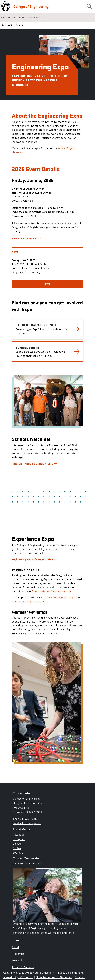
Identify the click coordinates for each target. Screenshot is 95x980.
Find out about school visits (33, 464)
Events (19, 25)
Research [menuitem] (23, 18)
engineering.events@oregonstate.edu (34, 559)
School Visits (28, 347)
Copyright (9, 973)
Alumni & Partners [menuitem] (35, 18)
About (15, 947)
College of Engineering (31, 7)
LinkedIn (18, 844)
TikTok (17, 848)
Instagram (19, 839)
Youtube (18, 853)
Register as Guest (25, 238)
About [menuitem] (4, 18)
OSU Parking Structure (30, 601)
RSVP (48, 284)
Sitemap (80, 977)
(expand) (7, 25)
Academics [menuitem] (12, 18)
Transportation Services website (51, 591)
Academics (18, 954)
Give (19, 940)
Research (17, 960)
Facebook (19, 835)
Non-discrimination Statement (54, 977)
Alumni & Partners (23, 967)
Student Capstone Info (36, 325)
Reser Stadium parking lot (62, 597)
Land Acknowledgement (27, 823)
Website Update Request (28, 863)
